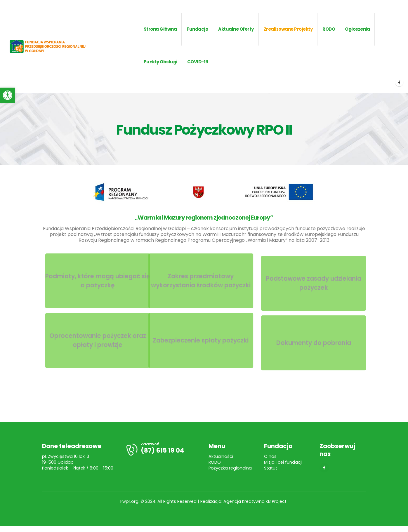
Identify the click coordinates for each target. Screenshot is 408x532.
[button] (8, 95)
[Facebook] (399, 82)
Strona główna (160, 29)
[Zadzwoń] (163, 450)
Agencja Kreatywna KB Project (256, 501)
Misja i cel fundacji (283, 462)
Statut (271, 468)
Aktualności (221, 456)
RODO (215, 462)
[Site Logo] (56, 47)
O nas (270, 456)
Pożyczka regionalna (230, 468)
